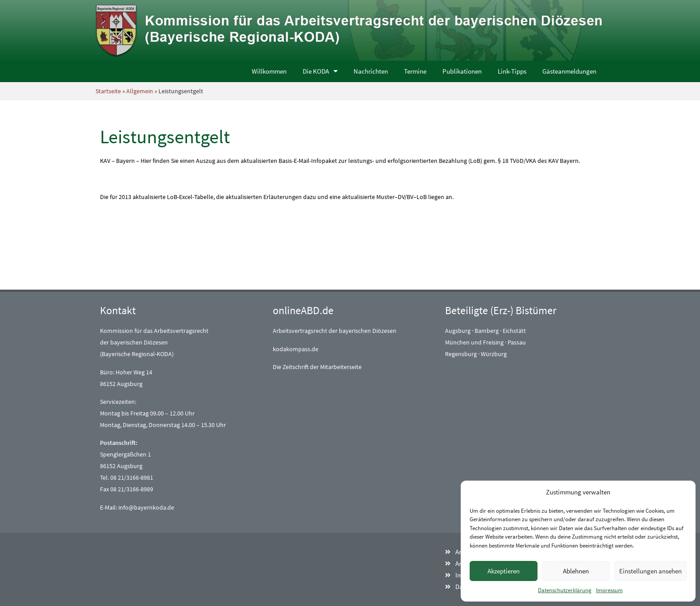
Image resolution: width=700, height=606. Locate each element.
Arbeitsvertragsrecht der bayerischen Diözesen (335, 331)
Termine (415, 71)
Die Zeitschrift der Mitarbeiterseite (317, 367)
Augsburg (458, 331)
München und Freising (474, 342)
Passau (517, 342)
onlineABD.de (303, 310)
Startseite (108, 91)
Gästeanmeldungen (569, 71)
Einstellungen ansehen (650, 571)
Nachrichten (371, 71)
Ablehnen (576, 571)
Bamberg (487, 331)
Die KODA (320, 71)
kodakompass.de (296, 349)
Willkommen (269, 71)
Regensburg (461, 354)
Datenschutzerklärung (565, 590)
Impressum (609, 590)
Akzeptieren (504, 571)
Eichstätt (514, 331)
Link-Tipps (512, 71)
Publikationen (462, 71)
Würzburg (494, 354)
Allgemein (140, 91)
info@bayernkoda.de (146, 507)
